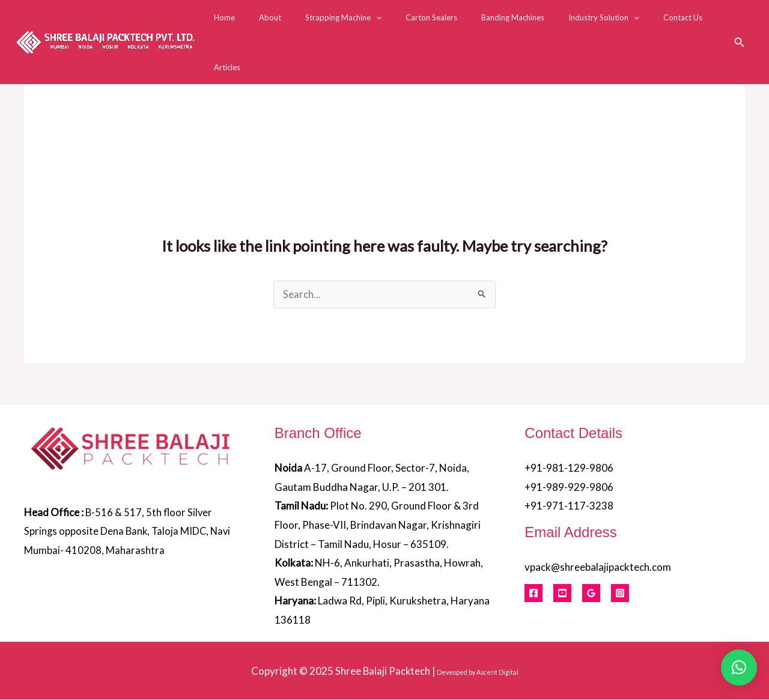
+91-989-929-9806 (569, 488)
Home (253, 25)
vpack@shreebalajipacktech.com (598, 568)
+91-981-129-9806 (569, 468)
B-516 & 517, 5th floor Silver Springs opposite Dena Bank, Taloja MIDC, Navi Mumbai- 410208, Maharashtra (129, 532)
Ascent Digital (498, 672)
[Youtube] (562, 594)
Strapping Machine (355, 25)
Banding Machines (507, 25)
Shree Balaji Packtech (383, 671)
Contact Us (661, 25)
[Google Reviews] (591, 594)
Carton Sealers (434, 25)
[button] (740, 25)
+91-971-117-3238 (569, 506)
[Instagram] (620, 594)
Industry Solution (590, 25)
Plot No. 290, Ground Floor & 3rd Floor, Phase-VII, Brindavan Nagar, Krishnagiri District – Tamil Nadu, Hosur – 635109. (378, 525)
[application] (388, 25)
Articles (709, 25)
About (290, 25)
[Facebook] (533, 594)
